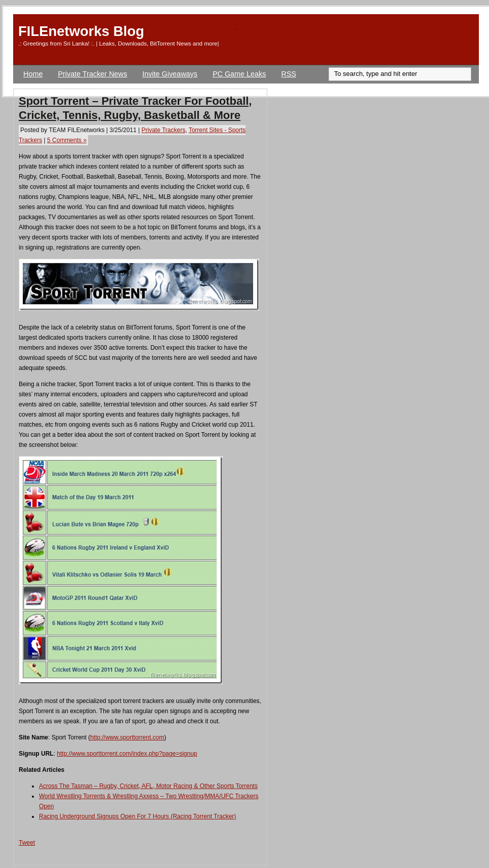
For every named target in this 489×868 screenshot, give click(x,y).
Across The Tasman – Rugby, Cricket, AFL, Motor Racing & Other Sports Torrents (148, 786)
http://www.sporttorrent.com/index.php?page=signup (127, 754)
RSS (289, 74)
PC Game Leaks (239, 74)
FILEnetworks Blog (81, 31)
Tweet (27, 843)
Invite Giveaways (170, 74)
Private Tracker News (92, 74)
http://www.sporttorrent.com (127, 737)
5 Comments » (67, 140)
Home (33, 74)
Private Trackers (163, 130)
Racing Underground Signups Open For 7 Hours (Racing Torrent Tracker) (137, 816)
